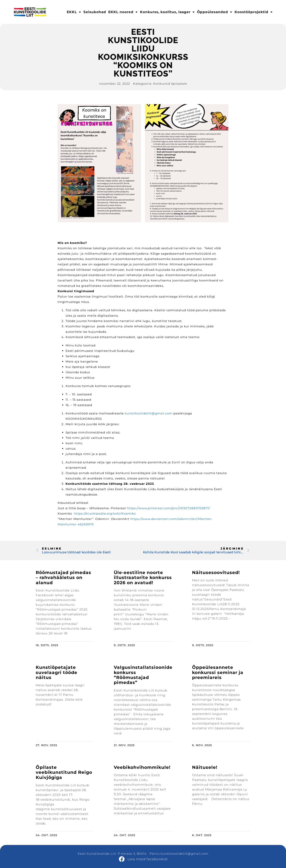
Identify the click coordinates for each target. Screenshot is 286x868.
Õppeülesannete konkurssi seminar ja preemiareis (218, 672)
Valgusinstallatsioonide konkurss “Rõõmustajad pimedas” (143, 675)
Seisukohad (95, 12)
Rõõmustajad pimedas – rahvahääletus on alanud (63, 578)
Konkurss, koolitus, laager (167, 12)
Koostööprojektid (254, 12)
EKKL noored (123, 12)
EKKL (74, 12)
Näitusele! (205, 767)
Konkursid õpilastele (170, 84)
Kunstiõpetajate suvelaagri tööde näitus (57, 672)
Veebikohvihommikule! (142, 767)
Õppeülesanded (215, 12)
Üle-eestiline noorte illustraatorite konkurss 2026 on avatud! (143, 578)
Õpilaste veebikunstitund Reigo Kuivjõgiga (64, 772)
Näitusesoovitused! (216, 573)
